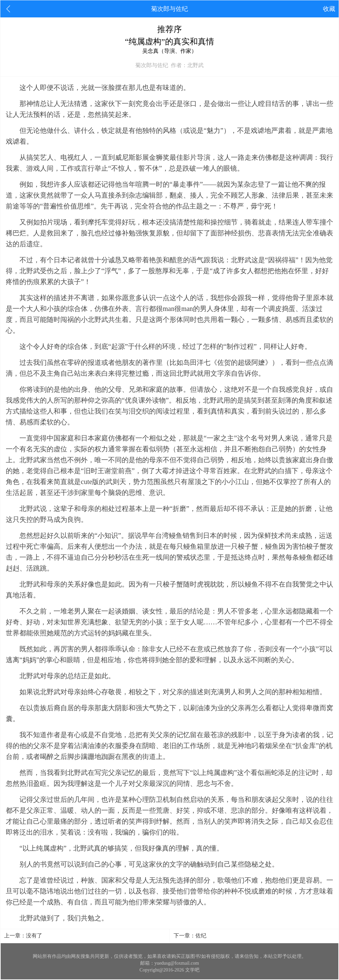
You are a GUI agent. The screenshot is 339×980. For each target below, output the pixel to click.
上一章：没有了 (23, 936)
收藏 (329, 9)
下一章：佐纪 (190, 936)
